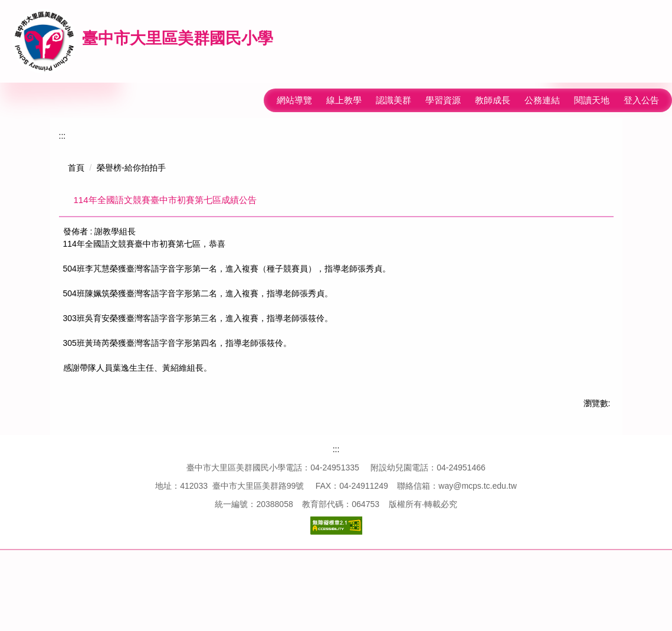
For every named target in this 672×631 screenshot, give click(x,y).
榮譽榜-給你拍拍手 (131, 168)
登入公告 (641, 100)
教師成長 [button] (493, 100)
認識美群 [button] (394, 100)
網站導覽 (254, 100)
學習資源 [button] (443, 100)
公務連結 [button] (542, 100)
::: (218, 100)
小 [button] (557, 236)
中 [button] (580, 236)
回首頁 (348, 100)
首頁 (76, 168)
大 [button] (603, 236)
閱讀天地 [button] (592, 100)
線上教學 (303, 100)
